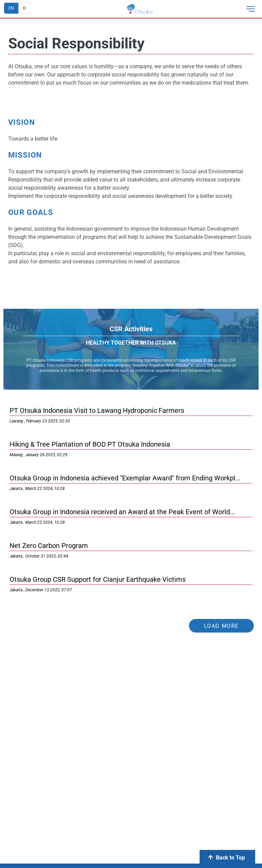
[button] (253, 9)
